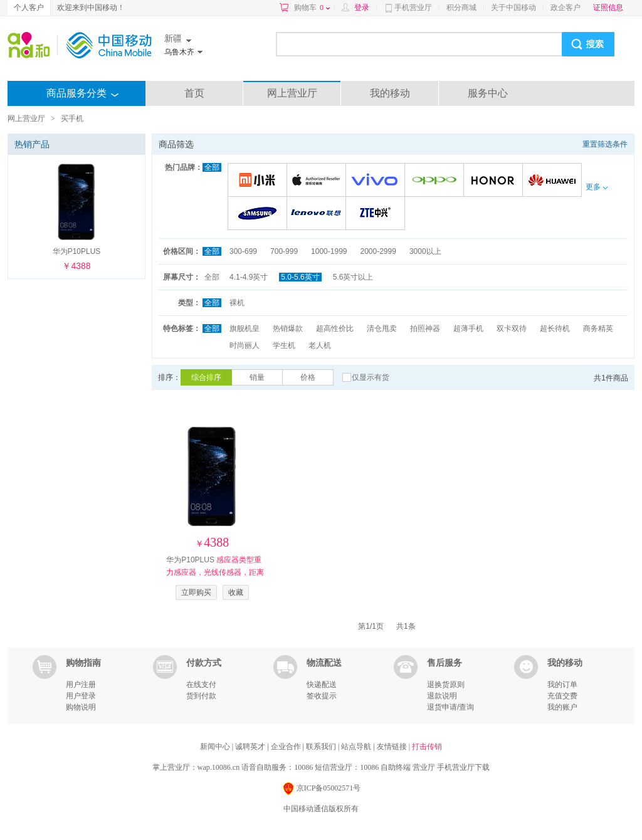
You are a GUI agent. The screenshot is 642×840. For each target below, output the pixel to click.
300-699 (243, 251)
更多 (596, 187)
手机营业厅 (413, 8)
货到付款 (201, 696)
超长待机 (555, 328)
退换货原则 (446, 685)
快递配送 (322, 685)
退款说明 (442, 696)
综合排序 (206, 377)
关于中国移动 (513, 8)
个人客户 (29, 8)
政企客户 (566, 8)
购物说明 (81, 707)
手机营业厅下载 (463, 767)
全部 (212, 167)
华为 (554, 181)
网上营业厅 (292, 93)
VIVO (377, 181)
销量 (257, 377)
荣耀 (495, 181)
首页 (194, 93)
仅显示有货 (371, 377)
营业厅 (424, 767)
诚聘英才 (251, 747)
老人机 (320, 345)
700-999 (284, 251)
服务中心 (488, 93)
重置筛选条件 (605, 144)
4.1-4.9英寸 (249, 277)
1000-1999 (329, 251)
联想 (318, 214)
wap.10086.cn (218, 767)
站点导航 (357, 747)
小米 (259, 181)
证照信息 (608, 8)
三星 (259, 214)
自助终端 (396, 767)
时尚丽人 (245, 345)
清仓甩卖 (382, 328)
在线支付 (201, 685)
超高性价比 (335, 328)
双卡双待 (512, 328)
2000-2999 (378, 251)
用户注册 (81, 685)
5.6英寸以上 (353, 277)
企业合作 (287, 747)
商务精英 (598, 328)
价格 (308, 377)
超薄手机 (468, 328)
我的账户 (562, 707)
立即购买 (196, 592)
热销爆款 (288, 328)
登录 (362, 8)
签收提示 (322, 696)
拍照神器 (425, 328)
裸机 (237, 303)
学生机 (284, 345)
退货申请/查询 (450, 707)
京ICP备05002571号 (321, 789)
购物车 (312, 8)
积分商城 (461, 8)
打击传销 (427, 747)
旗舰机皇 (245, 328)
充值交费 (562, 696)
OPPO (436, 181)
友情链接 (393, 747)
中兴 (377, 214)
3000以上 (425, 251)
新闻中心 (216, 747)
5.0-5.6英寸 (300, 277)
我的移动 (390, 93)
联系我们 (322, 747)
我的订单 (562, 685)
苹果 (318, 181)
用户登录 (81, 696)
